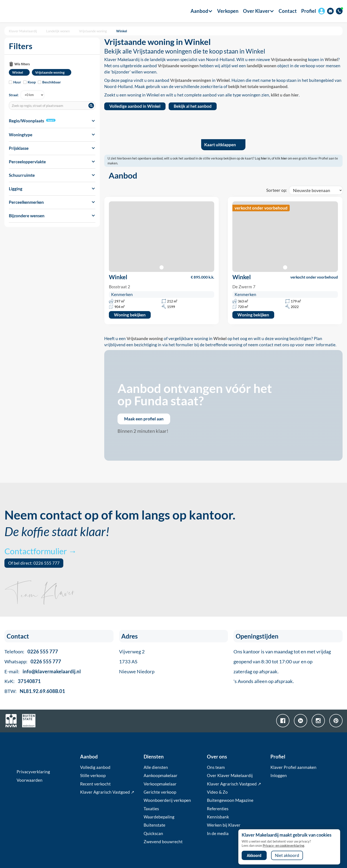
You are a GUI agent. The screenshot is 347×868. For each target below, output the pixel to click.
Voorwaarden (30, 780)
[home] (29, 11)
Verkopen (228, 11)
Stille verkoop (93, 776)
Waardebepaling (159, 817)
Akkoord (254, 855)
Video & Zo (217, 792)
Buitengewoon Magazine (230, 800)
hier (264, 158)
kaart (51, 120)
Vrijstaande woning (93, 31)
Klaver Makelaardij (23, 31)
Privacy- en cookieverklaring (283, 845)
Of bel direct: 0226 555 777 (34, 563)
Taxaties (151, 809)
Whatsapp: (33, 661)
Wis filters (22, 64)
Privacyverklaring (33, 772)
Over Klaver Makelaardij (230, 776)
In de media (218, 833)
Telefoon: (31, 651)
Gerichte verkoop (160, 792)
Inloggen (279, 776)
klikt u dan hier (285, 95)
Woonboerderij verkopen (167, 800)
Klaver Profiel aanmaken (293, 767)
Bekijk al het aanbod (193, 106)
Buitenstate (154, 825)
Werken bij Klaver (224, 825)
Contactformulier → (40, 551)
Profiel (309, 11)
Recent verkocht (95, 784)
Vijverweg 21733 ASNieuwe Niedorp (137, 661)
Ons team (216, 767)
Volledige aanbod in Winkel (135, 106)
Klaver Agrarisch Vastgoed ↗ (107, 792)
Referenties (218, 809)
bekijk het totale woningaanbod (258, 87)
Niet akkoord (287, 855)
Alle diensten (156, 767)
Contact (288, 11)
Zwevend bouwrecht (163, 842)
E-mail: (43, 671)
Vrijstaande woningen (178, 66)
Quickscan (153, 833)
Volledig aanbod (95, 767)
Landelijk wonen (58, 31)
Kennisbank (218, 817)
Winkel (122, 31)
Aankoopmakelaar (161, 776)
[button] (199, 11)
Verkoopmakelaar (160, 784)
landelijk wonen (262, 66)
